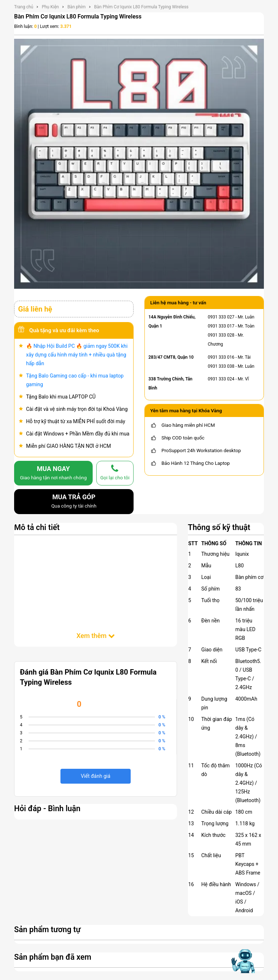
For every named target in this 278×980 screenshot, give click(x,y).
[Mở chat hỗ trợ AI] (243, 961)
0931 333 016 (221, 357)
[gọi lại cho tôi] (115, 473)
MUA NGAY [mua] (53, 474)
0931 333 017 (221, 326)
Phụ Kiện (50, 7)
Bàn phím (76, 7)
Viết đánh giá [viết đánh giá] (96, 776)
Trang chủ (24, 7)
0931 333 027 (221, 317)
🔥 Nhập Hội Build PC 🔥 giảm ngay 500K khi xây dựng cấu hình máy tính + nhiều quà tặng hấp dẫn (77, 355)
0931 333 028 (221, 335)
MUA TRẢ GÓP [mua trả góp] (74, 502)
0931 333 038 (221, 366)
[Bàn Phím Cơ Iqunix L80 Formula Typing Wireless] (139, 163)
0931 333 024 (221, 379)
